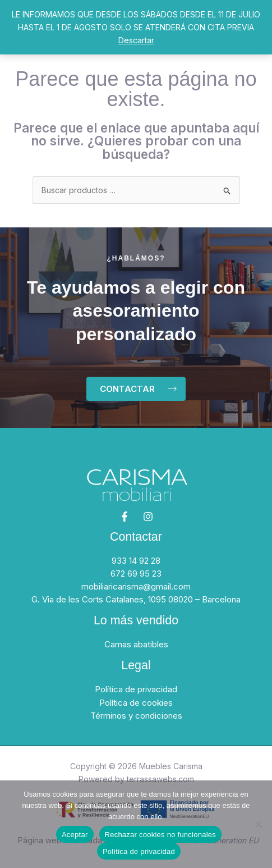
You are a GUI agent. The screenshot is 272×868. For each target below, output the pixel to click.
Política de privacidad (136, 689)
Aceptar (75, 835)
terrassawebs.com (160, 779)
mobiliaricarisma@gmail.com (136, 586)
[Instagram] (148, 517)
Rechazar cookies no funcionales (161, 835)
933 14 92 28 (136, 561)
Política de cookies (136, 703)
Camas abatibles (136, 644)
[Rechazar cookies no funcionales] (258, 824)
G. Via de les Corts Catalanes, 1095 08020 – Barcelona (136, 599)
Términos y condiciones (136, 716)
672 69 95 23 (136, 574)
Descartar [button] (136, 40)
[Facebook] (125, 517)
